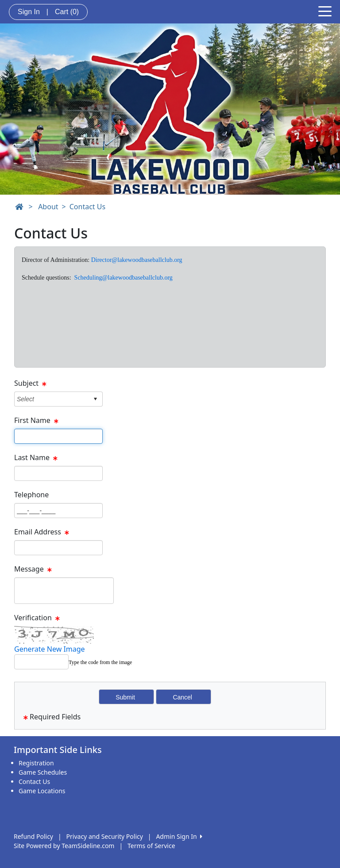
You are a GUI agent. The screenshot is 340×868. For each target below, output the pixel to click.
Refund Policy (33, 836)
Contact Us (87, 207)
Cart (67, 12)
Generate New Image (50, 649)
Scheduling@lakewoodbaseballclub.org (124, 278)
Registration (36, 763)
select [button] (95, 399)
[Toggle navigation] (325, 11)
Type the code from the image (100, 662)
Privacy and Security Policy (105, 836)
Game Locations (42, 791)
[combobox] (52, 399)
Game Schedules (43, 772)
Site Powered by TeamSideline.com (64, 846)
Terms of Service (151, 846)
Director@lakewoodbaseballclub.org (137, 260)
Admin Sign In (179, 836)
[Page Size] (58, 436)
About (48, 207)
